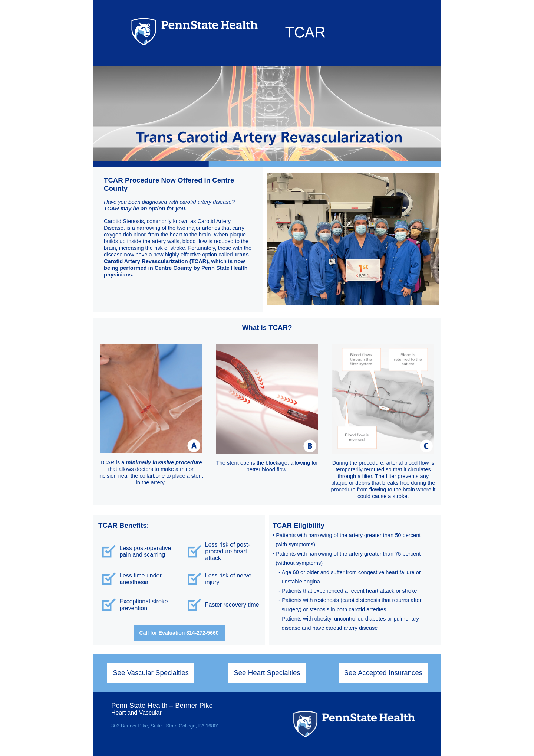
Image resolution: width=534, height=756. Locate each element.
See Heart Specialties (267, 673)
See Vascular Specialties (151, 673)
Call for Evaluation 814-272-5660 (179, 633)
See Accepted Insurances (383, 673)
